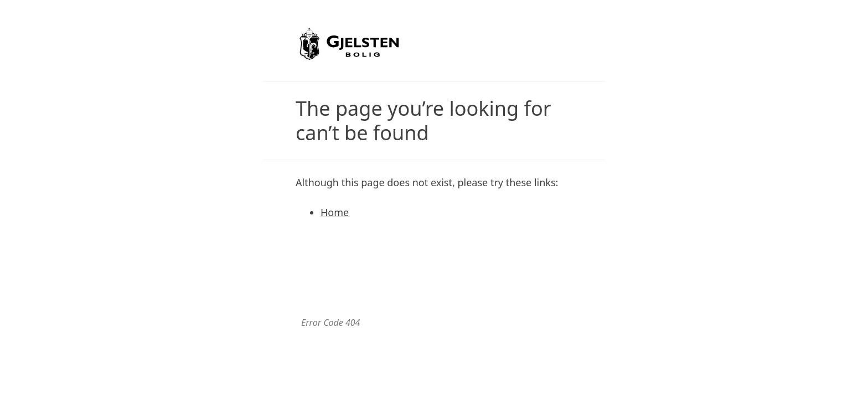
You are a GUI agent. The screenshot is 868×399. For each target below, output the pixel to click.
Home (335, 212)
